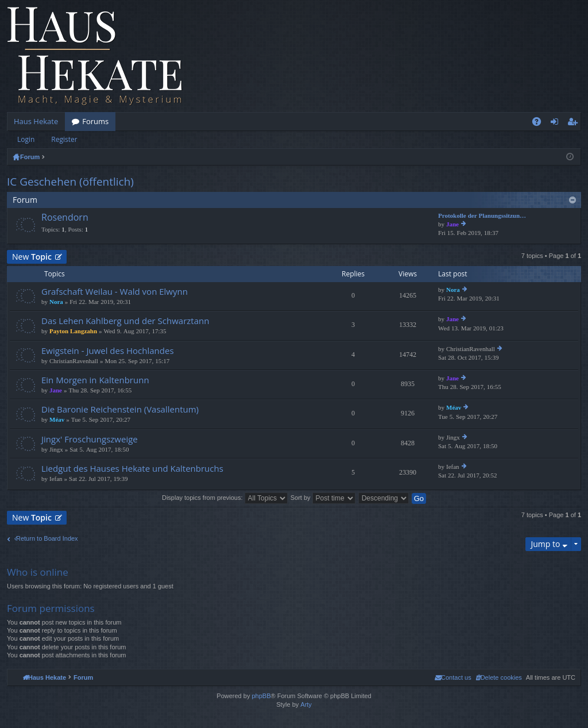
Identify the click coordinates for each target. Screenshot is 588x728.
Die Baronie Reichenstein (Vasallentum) (120, 409)
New (32, 257)
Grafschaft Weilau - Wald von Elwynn (115, 292)
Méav (57, 420)
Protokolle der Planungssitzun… (482, 216)
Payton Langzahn (73, 331)
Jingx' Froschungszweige (90, 439)
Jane (452, 224)
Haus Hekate (36, 121)
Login (26, 139)
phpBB (261, 696)
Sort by (323, 498)
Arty (306, 704)
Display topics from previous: (225, 498)
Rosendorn (65, 218)
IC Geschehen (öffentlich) (70, 182)
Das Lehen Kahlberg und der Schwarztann (125, 321)
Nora (56, 302)
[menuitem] (499, 677)
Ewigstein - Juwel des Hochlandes (108, 351)
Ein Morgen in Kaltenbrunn (95, 380)
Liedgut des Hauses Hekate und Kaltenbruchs (132, 469)
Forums (95, 121)
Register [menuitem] (575, 124)
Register (64, 139)
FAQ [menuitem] (540, 124)
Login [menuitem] (557, 124)
